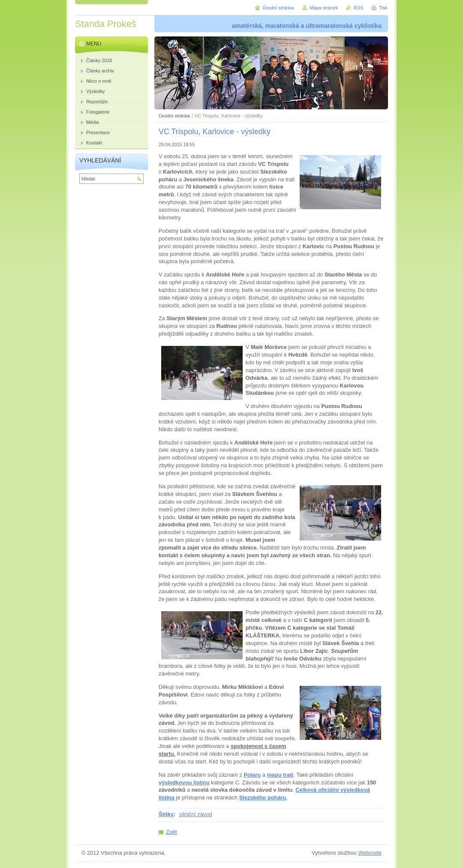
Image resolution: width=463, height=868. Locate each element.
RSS (358, 8)
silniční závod (196, 814)
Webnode (370, 853)
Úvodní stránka (174, 116)
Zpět (171, 832)
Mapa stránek (324, 8)
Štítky (166, 814)
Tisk (383, 8)
